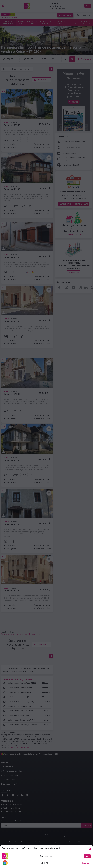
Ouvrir (87, 856)
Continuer (86, 863)
